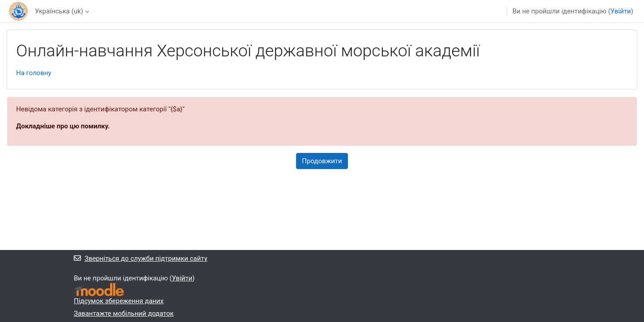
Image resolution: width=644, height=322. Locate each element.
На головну (34, 73)
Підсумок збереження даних (119, 301)
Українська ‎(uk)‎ (59, 11)
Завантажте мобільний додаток (124, 314)
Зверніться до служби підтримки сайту (141, 258)
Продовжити (322, 161)
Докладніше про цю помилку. (63, 126)
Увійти (621, 11)
